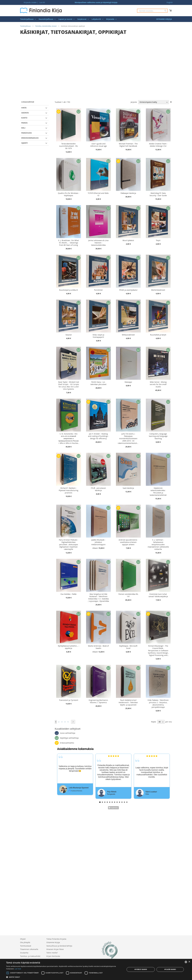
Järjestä (134, 102)
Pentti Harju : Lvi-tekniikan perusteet (98, 383)
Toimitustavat (26, 946)
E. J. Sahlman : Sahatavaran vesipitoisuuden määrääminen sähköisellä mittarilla (158, 544)
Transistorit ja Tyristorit (69, 700)
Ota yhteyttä (25, 942)
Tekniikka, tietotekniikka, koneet (46, 26)
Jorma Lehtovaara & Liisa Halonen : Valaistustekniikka (98, 243)
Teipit (158, 240)
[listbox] (186, 962)
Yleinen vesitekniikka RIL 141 (128, 595)
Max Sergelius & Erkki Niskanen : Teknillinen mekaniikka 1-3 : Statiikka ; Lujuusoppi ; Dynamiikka (98, 598)
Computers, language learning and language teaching (158, 436)
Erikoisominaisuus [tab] (30, 138)
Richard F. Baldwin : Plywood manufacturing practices (69, 490)
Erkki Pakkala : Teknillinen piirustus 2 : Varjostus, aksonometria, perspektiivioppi (158, 704)
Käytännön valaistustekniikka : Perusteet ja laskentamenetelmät (158, 492)
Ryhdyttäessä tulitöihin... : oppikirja (69, 647)
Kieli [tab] (23, 128)
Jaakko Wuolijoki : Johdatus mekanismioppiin (98, 542)
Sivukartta (24, 953)
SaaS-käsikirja (128, 488)
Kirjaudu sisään (30, 2)
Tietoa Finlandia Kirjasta (56, 939)
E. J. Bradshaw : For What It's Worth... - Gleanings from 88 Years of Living (69, 243)
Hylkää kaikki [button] (170, 969)
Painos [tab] (24, 123)
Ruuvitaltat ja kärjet (158, 335)
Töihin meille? (52, 953)
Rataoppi (128, 382)
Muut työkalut (128, 240)
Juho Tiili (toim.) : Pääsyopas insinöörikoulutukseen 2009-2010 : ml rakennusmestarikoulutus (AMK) (128, 438)
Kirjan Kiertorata (53, 956)
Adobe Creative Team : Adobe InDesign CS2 (158, 145)
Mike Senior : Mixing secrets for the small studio (158, 384)
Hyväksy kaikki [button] (141, 969)
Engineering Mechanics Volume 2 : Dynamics (98, 701)
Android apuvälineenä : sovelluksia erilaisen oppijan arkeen (128, 542)
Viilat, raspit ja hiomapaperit (98, 336)
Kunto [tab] (24, 118)
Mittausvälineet (128, 335)
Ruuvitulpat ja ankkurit (69, 290)
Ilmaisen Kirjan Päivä (55, 949)
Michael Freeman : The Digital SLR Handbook (128, 145)
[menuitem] (27, 19)
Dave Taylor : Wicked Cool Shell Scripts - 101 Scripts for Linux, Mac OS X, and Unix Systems (69, 385)
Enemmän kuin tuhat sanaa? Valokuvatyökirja (158, 595)
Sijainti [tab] (24, 143)
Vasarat (69, 335)
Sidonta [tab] (25, 113)
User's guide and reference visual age (98, 145)
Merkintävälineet (158, 290)
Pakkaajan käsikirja (128, 193)
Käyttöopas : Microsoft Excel (128, 647)
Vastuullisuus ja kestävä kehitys (59, 946)
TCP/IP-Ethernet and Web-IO (98, 194)
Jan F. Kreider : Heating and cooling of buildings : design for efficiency (98, 436)
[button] (64, 977)
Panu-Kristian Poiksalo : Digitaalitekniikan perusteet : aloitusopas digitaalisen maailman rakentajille (69, 544)
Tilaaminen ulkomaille (29, 949)
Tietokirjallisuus (25, 26)
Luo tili (42, 2)
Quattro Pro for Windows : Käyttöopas (69, 194)
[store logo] (41, 10)
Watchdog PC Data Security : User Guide (158, 194)
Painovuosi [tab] (27, 133)
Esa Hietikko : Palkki (69, 594)
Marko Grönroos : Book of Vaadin (98, 647)
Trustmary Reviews (113, 808)
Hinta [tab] (24, 108)
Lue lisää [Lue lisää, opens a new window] (18, 969)
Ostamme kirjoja (53, 942)
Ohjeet (23, 939)
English (170, 2)
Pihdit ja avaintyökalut (128, 290)
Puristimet (98, 290)
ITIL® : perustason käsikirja (98, 489)
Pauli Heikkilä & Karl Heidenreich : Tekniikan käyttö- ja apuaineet (128, 702)
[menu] (96, 19)
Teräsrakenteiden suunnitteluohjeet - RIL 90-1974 (69, 146)
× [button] (189, 962)
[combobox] (152, 11)
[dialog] (96, 969)
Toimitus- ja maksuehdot (30, 956)
